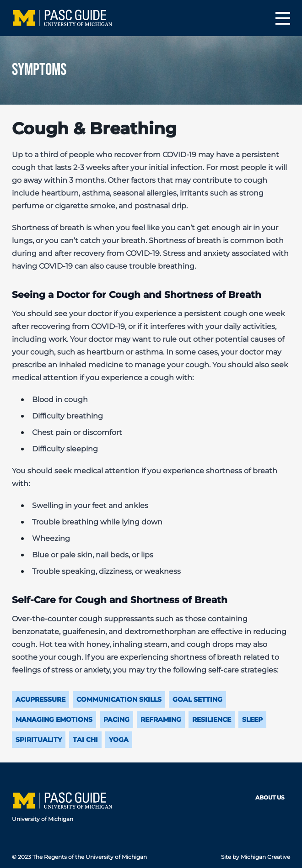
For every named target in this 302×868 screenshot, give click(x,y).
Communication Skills (119, 699)
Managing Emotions (54, 720)
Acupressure (40, 699)
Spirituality (39, 740)
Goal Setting (197, 699)
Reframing (161, 720)
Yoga (119, 740)
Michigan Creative (265, 857)
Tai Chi (85, 740)
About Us (270, 797)
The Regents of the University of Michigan (90, 857)
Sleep (252, 720)
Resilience (212, 720)
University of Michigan (43, 819)
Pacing (116, 720)
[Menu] (283, 18)
